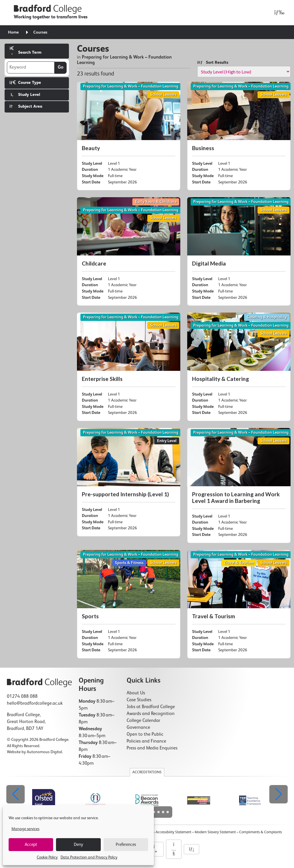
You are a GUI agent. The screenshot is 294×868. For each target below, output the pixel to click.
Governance (138, 728)
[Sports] (129, 604)
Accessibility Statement (173, 832)
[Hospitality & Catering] (239, 367)
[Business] (239, 136)
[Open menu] (278, 13)
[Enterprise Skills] (129, 367)
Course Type (25, 83)
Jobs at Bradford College (151, 707)
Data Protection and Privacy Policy (89, 857)
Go (61, 67)
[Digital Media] (239, 251)
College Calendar (143, 721)
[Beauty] (129, 136)
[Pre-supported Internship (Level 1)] (129, 482)
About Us (136, 693)
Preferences (126, 845)
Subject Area (26, 106)
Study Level (25, 95)
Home (13, 32)
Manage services (25, 829)
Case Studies (139, 700)
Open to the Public (145, 735)
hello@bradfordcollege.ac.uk (35, 704)
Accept (31, 845)
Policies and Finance (146, 741)
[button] (278, 794)
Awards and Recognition (151, 714)
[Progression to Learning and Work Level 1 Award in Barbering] (239, 486)
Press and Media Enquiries (152, 748)
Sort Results (213, 62)
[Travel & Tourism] (239, 604)
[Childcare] (129, 251)
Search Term (25, 50)
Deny (78, 845)
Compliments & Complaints (261, 832)
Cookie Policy (47, 857)
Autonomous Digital (44, 752)
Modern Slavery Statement (215, 832)
